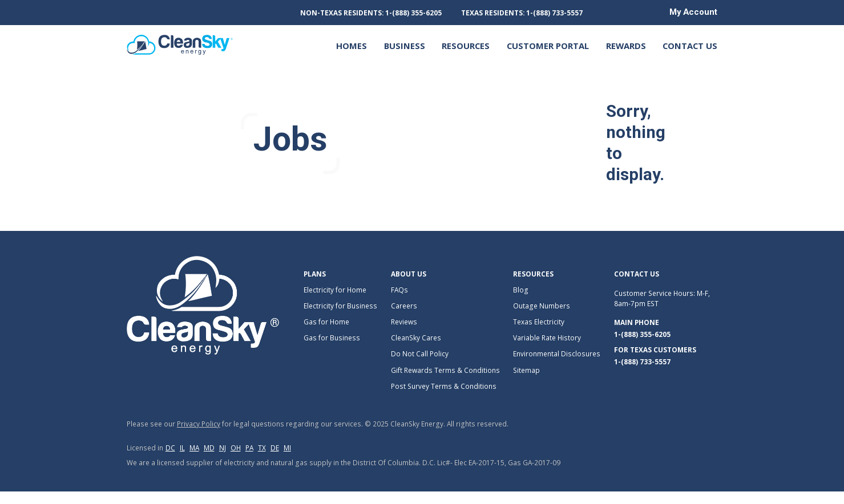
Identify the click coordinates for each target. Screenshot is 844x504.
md (209, 448)
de (275, 448)
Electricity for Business (340, 306)
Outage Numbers (542, 306)
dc (170, 448)
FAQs (399, 290)
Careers (404, 306)
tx (262, 448)
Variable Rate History (547, 338)
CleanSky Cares (416, 338)
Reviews (404, 322)
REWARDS (626, 46)
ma (194, 448)
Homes (352, 46)
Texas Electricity (539, 322)
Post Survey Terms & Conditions (444, 386)
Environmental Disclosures (557, 353)
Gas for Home (326, 322)
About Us (409, 274)
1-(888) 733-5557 (642, 361)
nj (223, 448)
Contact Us (690, 46)
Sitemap (526, 370)
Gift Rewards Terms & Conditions (445, 370)
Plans (315, 274)
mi (287, 448)
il (182, 448)
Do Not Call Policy (420, 353)
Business (405, 46)
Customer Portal (548, 46)
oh (236, 448)
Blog (521, 290)
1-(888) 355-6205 (642, 334)
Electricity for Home (335, 290)
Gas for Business (332, 338)
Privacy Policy (199, 424)
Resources (466, 46)
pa (249, 448)
